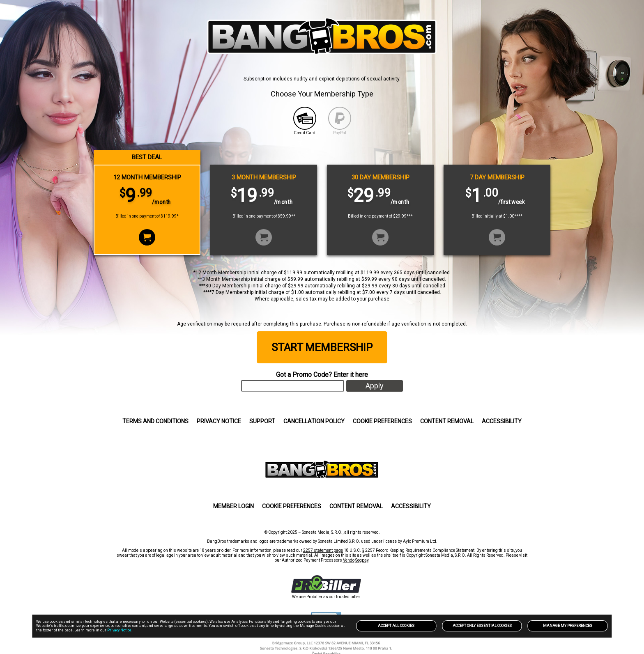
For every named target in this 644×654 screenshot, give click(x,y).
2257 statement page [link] (323, 550)
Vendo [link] (349, 560)
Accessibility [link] (502, 421)
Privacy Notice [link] (219, 421)
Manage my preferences (568, 626)
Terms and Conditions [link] (155, 421)
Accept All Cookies (396, 626)
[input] (293, 386)
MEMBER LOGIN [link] (233, 506)
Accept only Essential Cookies (482, 626)
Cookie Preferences (382, 421)
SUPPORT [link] (262, 421)
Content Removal (447, 421)
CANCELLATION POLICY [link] (314, 421)
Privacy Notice (119, 630)
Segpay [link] (362, 560)
